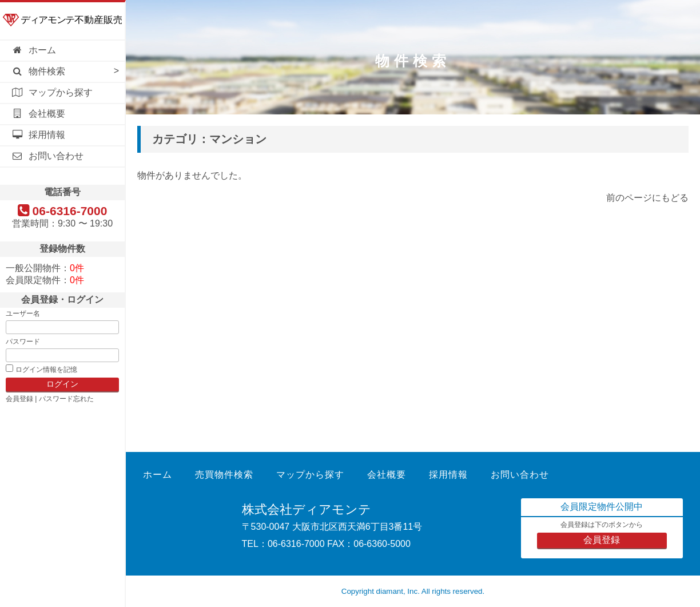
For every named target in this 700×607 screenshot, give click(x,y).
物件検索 (38, 71)
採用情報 (38, 135)
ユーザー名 (23, 314)
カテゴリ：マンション (209, 139)
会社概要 (38, 114)
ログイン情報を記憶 (46, 370)
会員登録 (19, 399)
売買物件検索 (224, 475)
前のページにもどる (647, 198)
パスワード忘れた (66, 399)
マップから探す (52, 92)
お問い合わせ (47, 156)
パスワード (23, 342)
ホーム (34, 50)
